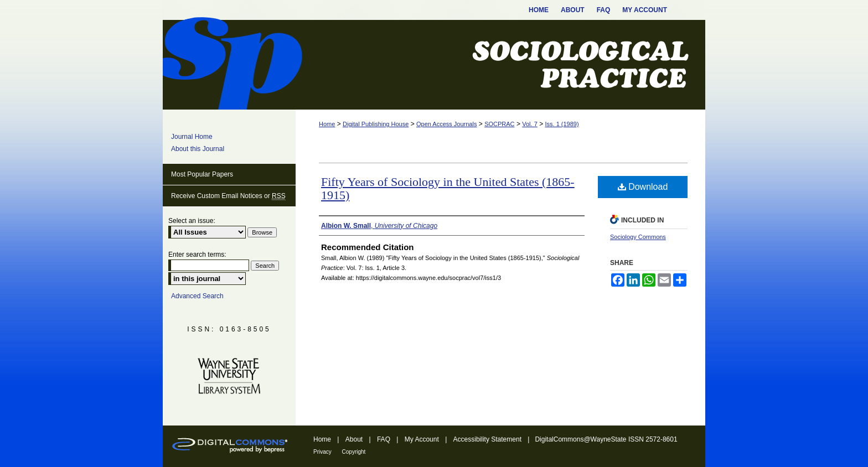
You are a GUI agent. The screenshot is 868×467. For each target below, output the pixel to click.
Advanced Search (197, 296)
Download (643, 187)
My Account (423, 439)
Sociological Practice (434, 65)
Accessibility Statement (489, 439)
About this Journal (198, 149)
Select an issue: (192, 221)
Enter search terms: (197, 255)
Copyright (354, 452)
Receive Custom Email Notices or (228, 196)
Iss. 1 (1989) (562, 124)
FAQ (384, 439)
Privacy (323, 452)
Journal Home (192, 137)
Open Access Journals (446, 124)
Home (327, 124)
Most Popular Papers (202, 174)
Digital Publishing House (376, 124)
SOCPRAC (499, 124)
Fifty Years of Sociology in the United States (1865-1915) (448, 188)
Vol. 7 (530, 124)
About (355, 439)
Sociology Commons (638, 237)
